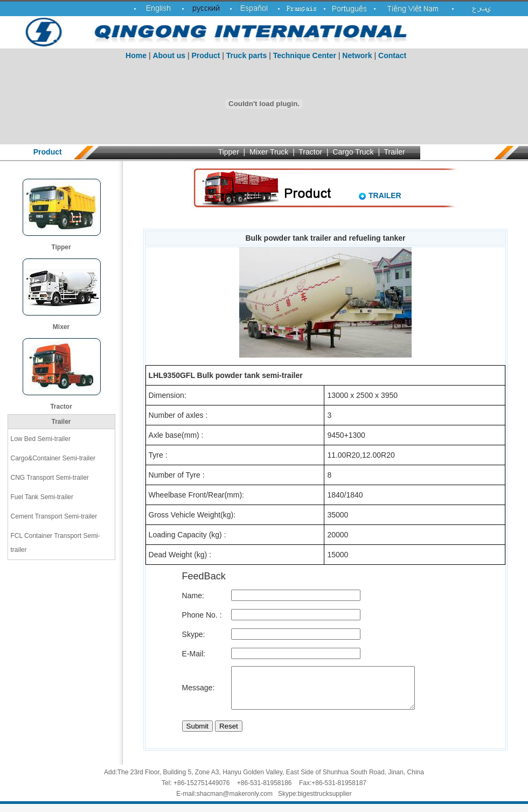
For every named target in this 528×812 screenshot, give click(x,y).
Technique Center (305, 55)
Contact (392, 55)
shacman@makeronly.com (235, 802)
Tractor (310, 152)
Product (206, 55)
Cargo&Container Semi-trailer (53, 458)
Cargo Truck (353, 152)
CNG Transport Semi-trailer (50, 478)
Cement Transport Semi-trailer (54, 516)
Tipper (229, 152)
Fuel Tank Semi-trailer (42, 497)
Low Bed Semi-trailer (41, 439)
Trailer (395, 152)
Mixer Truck (269, 152)
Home (136, 55)
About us (169, 55)
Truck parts (246, 55)
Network (357, 55)
